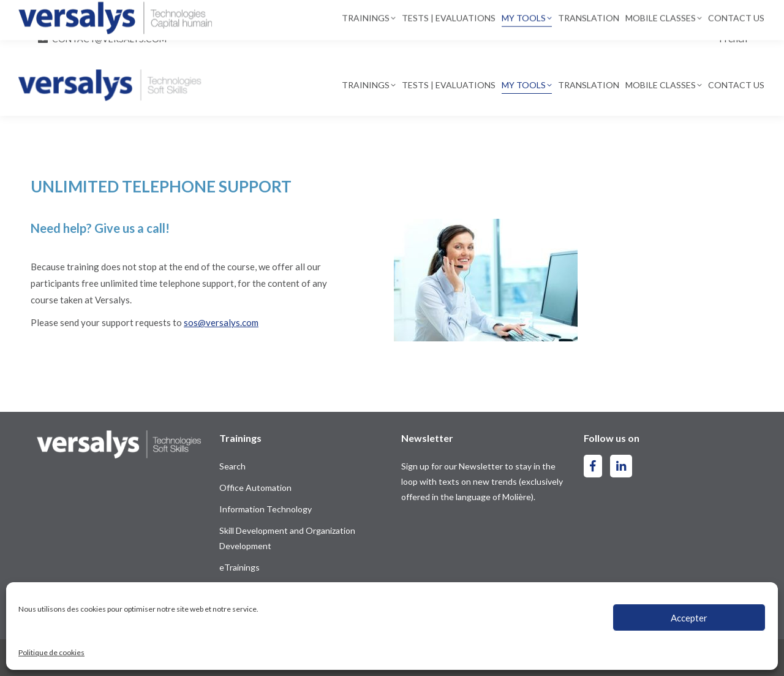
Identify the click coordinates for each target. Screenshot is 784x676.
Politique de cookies (51, 652)
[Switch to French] (733, 38)
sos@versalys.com (221, 322)
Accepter (689, 618)
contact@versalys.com (109, 39)
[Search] (424, 14)
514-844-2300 (73, 15)
